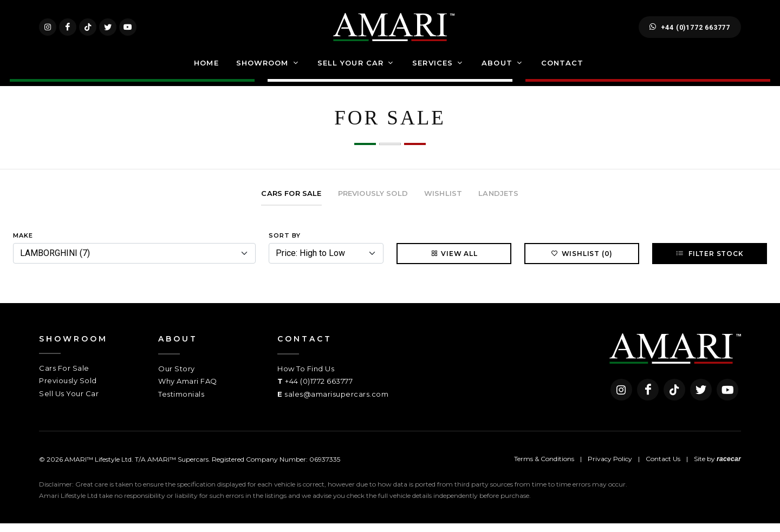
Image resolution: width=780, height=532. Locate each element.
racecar (729, 468)
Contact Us (663, 467)
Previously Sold (68, 389)
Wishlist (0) (582, 262)
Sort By (285, 244)
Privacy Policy (610, 467)
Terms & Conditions (544, 467)
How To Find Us (306, 377)
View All (454, 262)
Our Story (177, 377)
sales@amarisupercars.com (336, 403)
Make (23, 244)
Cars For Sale (64, 377)
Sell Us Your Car (69, 402)
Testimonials (181, 403)
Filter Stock (709, 262)
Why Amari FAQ (188, 390)
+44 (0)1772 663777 (690, 31)
